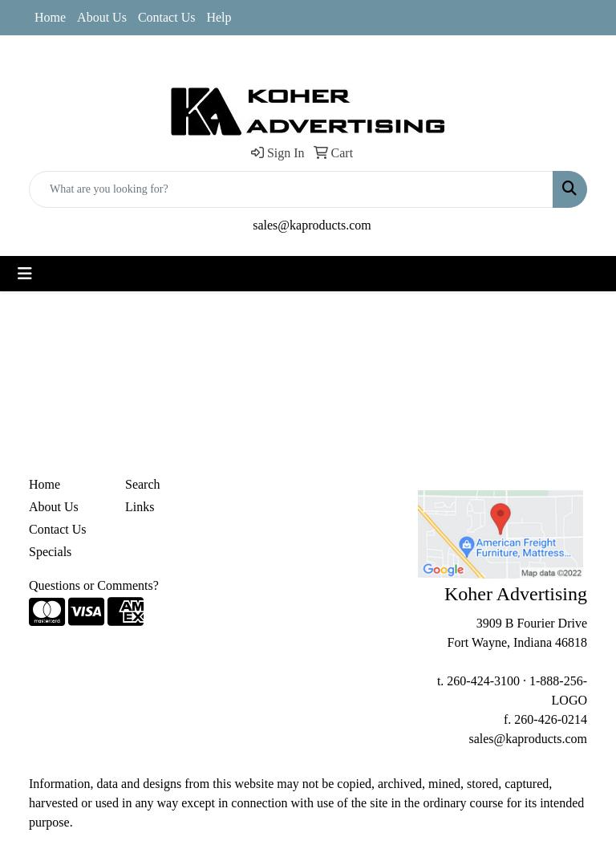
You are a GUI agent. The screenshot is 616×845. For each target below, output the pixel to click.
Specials (50, 552)
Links (140, 507)
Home (50, 17)
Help (219, 17)
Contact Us (167, 17)
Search (143, 484)
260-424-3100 (483, 681)
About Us (102, 17)
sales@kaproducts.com (312, 225)
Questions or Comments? (94, 585)
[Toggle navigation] (25, 274)
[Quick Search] (291, 189)
